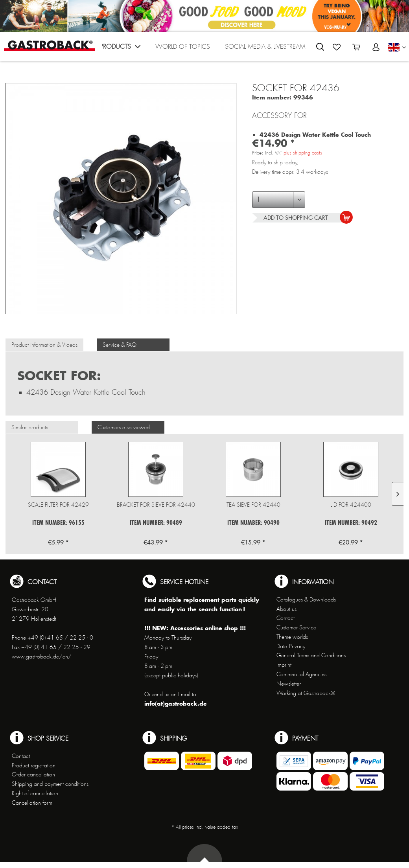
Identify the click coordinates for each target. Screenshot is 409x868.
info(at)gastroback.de (176, 703)
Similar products (30, 427)
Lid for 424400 (351, 505)
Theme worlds (292, 637)
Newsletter (289, 684)
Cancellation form (32, 803)
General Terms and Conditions (311, 655)
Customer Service (296, 627)
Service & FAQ (120, 345)
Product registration (34, 765)
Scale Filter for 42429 (58, 505)
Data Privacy (291, 646)
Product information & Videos (44, 345)
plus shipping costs (303, 153)
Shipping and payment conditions (50, 784)
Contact (286, 618)
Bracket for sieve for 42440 (156, 505)
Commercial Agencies (301, 674)
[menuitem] (120, 49)
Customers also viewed (124, 427)
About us (286, 609)
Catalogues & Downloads (306, 600)
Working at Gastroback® (306, 693)
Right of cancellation (35, 793)
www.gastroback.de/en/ (42, 657)
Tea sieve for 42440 (253, 505)
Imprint (284, 665)
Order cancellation (33, 774)
